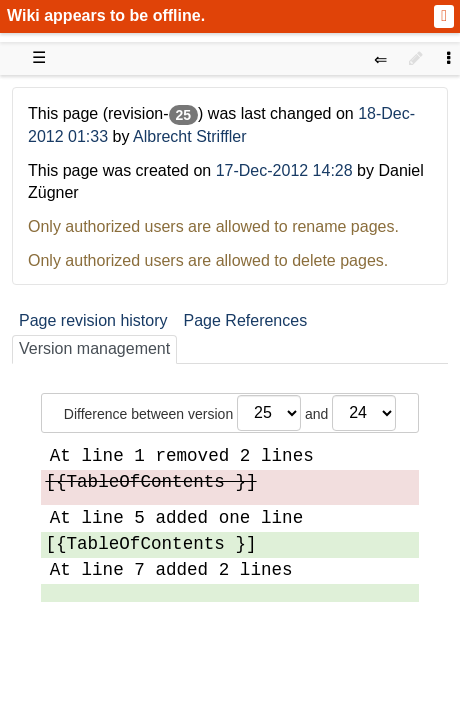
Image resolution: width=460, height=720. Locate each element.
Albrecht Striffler (190, 136)
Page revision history (93, 320)
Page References (246, 320)
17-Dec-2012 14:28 (284, 170)
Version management (94, 348)
